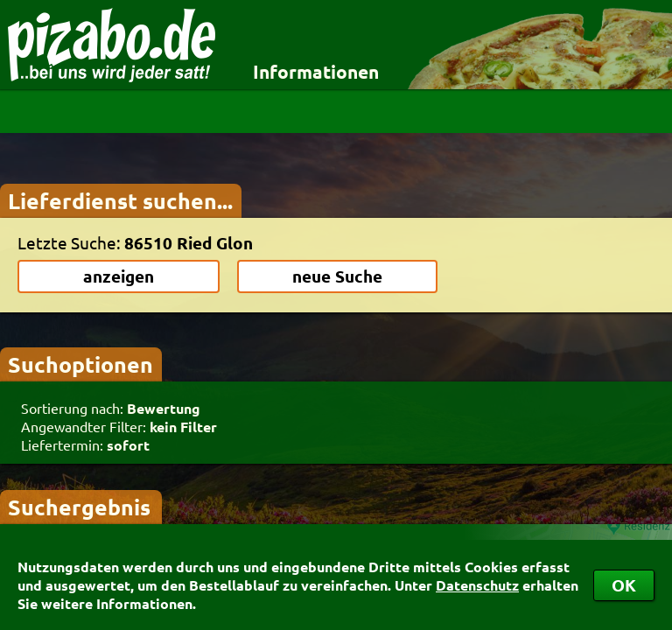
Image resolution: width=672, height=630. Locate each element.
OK (624, 585)
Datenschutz (477, 585)
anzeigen (119, 276)
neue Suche (337, 276)
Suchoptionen (80, 364)
